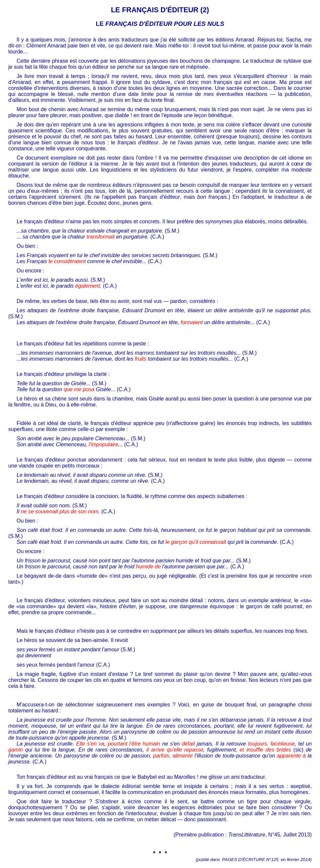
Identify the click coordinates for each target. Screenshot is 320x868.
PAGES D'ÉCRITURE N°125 (250, 860)
